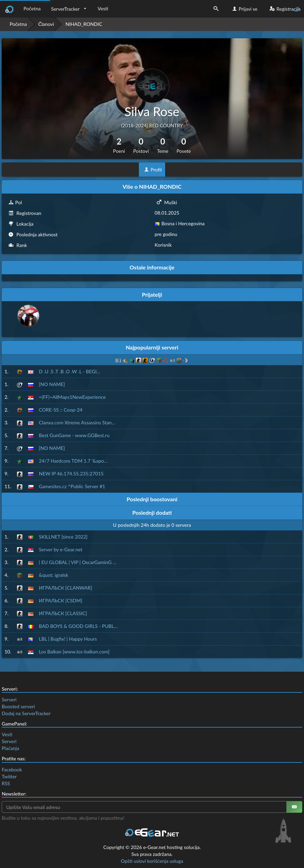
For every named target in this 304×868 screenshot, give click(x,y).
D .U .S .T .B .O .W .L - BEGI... (70, 371)
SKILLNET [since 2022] (63, 537)
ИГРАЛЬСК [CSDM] (61, 600)
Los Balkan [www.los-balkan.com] (74, 652)
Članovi (46, 24)
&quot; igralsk (54, 575)
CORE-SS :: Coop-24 (61, 410)
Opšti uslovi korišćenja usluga (152, 861)
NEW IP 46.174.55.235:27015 (71, 474)
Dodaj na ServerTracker (26, 713)
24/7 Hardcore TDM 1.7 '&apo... (73, 461)
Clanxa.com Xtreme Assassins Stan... (77, 422)
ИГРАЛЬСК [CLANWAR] (66, 588)
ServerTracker (65, 9)
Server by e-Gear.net (61, 549)
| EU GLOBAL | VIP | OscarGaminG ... (78, 562)
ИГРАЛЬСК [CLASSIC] (63, 613)
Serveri (9, 699)
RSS (6, 783)
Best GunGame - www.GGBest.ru (74, 435)
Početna (32, 8)
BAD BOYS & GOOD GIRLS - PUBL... (78, 626)
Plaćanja (10, 748)
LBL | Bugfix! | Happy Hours (68, 639)
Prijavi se (244, 9)
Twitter (9, 776)
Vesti (103, 8)
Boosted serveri (18, 706)
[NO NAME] (52, 384)
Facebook (12, 770)
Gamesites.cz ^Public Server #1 (72, 486)
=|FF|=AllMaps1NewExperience (72, 397)
